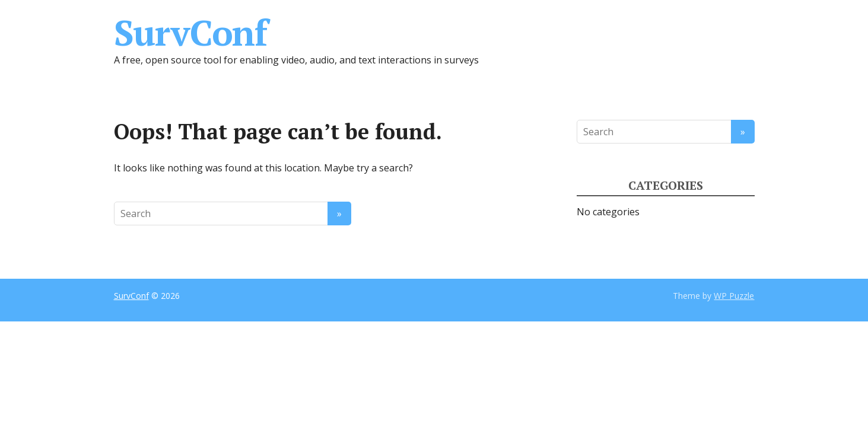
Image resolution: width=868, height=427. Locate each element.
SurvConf (190, 33)
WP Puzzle (734, 296)
